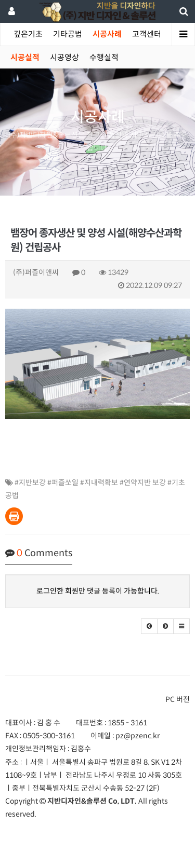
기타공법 (68, 34)
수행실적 (104, 57)
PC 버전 (178, 699)
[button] (149, 626)
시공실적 (25, 57)
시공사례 (107, 34)
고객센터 (147, 34)
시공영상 (64, 57)
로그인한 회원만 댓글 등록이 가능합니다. (98, 591)
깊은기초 (28, 34)
